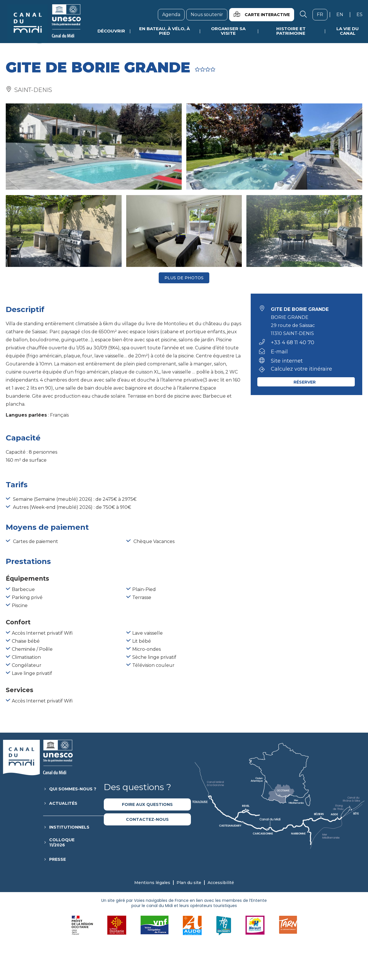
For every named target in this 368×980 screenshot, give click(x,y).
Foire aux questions (147, 804)
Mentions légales (152, 883)
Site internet (287, 361)
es (362, 14)
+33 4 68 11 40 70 (293, 342)
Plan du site (189, 883)
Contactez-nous (147, 819)
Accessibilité (221, 883)
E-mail (279, 352)
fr (322, 14)
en (342, 14)
